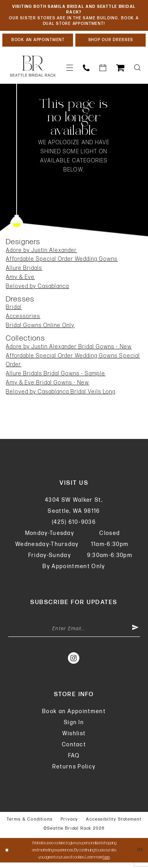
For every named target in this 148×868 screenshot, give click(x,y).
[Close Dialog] (7, 856)
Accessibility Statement (114, 824)
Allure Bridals (24, 272)
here (106, 863)
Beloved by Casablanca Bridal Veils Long (61, 395)
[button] (70, 71)
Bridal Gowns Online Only (40, 329)
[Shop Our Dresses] (111, 43)
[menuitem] (70, 71)
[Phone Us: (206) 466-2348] (86, 71)
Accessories (23, 320)
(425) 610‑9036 (74, 526)
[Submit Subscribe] (135, 633)
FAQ (74, 761)
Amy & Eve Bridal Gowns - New (48, 386)
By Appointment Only (74, 570)
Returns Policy (74, 772)
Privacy (70, 824)
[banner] (33, 70)
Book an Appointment (74, 716)
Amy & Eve (20, 281)
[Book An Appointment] (38, 43)
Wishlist (74, 739)
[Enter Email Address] (74, 633)
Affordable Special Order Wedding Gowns (62, 263)
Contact (74, 750)
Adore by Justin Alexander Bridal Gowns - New (69, 350)
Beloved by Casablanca (37, 290)
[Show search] (138, 71)
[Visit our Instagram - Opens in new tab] (74, 663)
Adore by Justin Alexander (41, 254)
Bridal (14, 311)
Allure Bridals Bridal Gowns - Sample (56, 377)
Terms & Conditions (30, 824)
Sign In (74, 728)
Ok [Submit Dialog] (140, 855)
